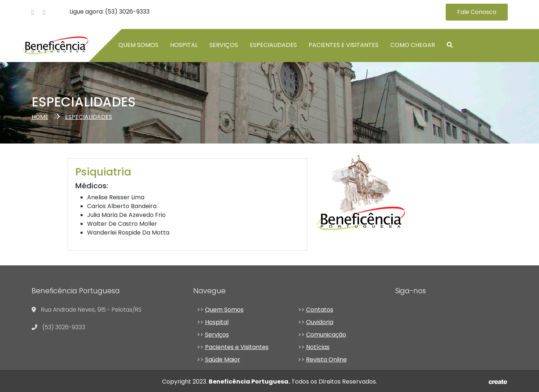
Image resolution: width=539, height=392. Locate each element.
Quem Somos (224, 310)
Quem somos (138, 45)
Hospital (184, 45)
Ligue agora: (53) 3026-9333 (109, 12)
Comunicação (326, 335)
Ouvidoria (320, 322)
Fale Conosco (477, 12)
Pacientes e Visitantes (344, 45)
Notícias (318, 347)
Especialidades (273, 45)
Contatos (320, 310)
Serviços (224, 45)
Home (40, 117)
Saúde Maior (223, 360)
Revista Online (326, 360)
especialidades (89, 117)
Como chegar (413, 45)
